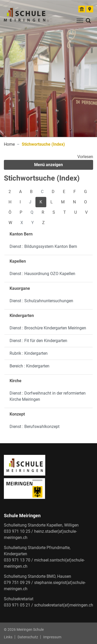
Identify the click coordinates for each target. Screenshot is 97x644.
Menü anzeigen (48, 165)
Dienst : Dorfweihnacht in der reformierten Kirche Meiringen (48, 396)
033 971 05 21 (17, 605)
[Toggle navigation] (79, 22)
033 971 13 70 (17, 560)
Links (8, 637)
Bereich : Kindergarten (29, 366)
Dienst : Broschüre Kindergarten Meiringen (48, 328)
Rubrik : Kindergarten (29, 353)
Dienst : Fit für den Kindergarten (38, 341)
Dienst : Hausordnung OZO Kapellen (42, 274)
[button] (88, 20)
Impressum (52, 637)
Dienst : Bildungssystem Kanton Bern (43, 246)
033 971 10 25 (17, 531)
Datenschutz (28, 637)
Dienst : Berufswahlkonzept (35, 427)
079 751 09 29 (17, 583)
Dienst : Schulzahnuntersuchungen (41, 301)
